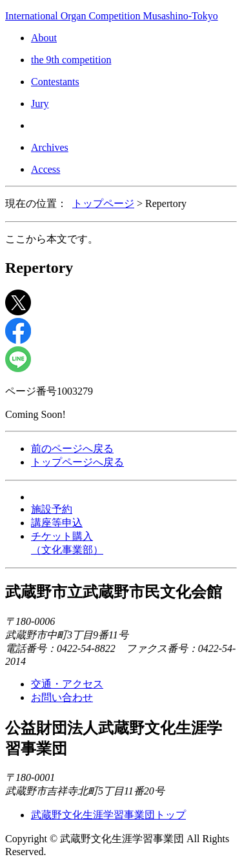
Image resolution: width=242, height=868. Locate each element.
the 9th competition (71, 60)
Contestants (55, 82)
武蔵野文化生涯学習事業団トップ (108, 815)
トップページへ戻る (77, 462)
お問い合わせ (62, 697)
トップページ (103, 203)
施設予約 (52, 509)
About (44, 38)
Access (45, 169)
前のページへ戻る (72, 449)
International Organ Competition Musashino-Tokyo (112, 16)
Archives (50, 147)
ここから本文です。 (52, 239)
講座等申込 (57, 523)
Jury (40, 104)
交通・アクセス (67, 684)
